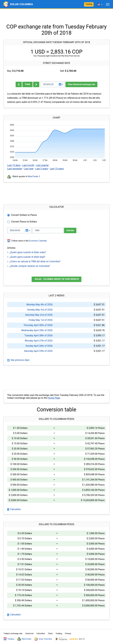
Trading (89, 4)
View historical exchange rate (81, 84)
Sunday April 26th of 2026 (39, 346)
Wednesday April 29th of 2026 (37, 330)
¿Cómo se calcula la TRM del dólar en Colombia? (35, 261)
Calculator (14, 509)
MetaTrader (24, 639)
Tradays (9, 639)
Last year (29, 169)
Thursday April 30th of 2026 (38, 325)
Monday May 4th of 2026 (40, 305)
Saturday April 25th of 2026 (38, 351)
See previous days (18, 360)
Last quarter (42, 165)
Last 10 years (57, 169)
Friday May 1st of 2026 (41, 320)
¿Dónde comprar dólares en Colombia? (30, 266)
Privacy (68, 633)
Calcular (70, 230)
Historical (29, 633)
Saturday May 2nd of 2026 (39, 315)
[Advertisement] (56, 16)
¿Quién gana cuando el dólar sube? (28, 252)
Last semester (15, 169)
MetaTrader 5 (34, 176)
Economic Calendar (38, 241)
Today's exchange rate (13, 633)
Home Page (54, 398)
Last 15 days (14, 165)
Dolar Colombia (43, 639)
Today (28, 84)
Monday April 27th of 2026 (39, 341)
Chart (50, 633)
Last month (28, 165)
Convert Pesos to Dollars (24, 222)
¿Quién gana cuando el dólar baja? (27, 257)
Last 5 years (42, 169)
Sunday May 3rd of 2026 (40, 310)
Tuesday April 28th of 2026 (38, 335)
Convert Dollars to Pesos (24, 215)
